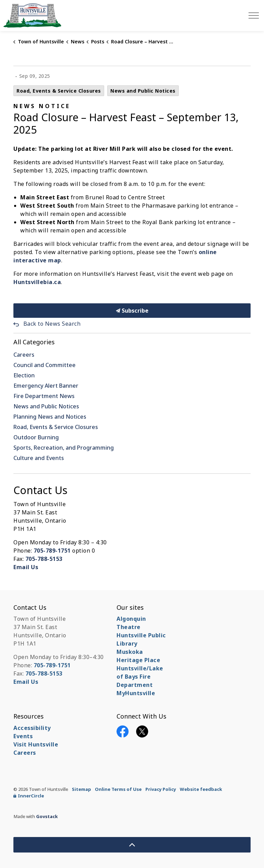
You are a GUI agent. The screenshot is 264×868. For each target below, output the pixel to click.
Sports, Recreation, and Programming (64, 448)
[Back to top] (132, 845)
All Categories (34, 342)
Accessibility (32, 728)
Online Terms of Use (118, 789)
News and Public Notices (143, 91)
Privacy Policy (161, 789)
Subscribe (132, 311)
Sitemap (81, 789)
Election (24, 375)
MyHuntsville (136, 693)
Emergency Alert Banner (46, 386)
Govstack (47, 816)
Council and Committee (45, 365)
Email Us (26, 567)
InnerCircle (29, 796)
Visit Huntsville (36, 744)
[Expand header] (254, 15)
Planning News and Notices (50, 417)
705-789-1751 (52, 551)
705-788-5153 (44, 559)
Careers (24, 355)
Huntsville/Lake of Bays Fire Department (140, 677)
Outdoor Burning (36, 437)
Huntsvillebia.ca (37, 282)
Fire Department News (44, 396)
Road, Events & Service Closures (59, 91)
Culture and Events (39, 458)
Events (23, 736)
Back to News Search (52, 324)
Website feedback (201, 789)
